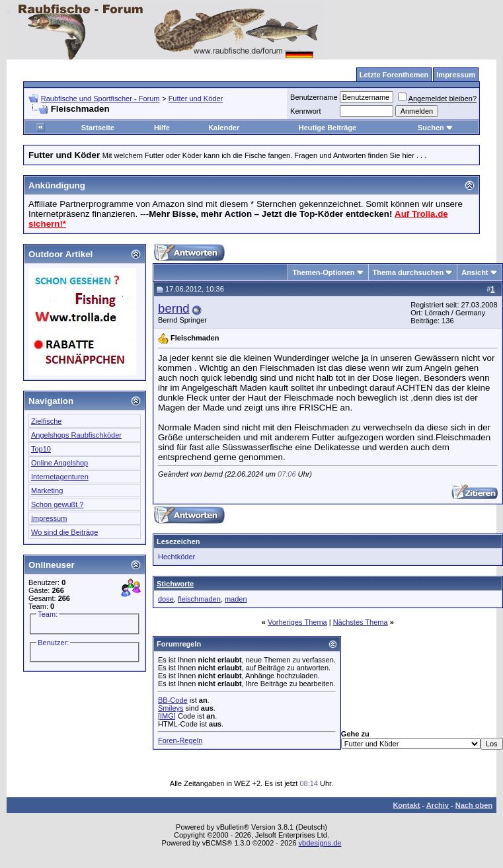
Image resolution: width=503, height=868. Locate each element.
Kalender (224, 128)
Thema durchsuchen (408, 272)
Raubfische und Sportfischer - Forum (100, 99)
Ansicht (475, 272)
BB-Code (173, 700)
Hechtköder (176, 557)
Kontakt (406, 805)
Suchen (436, 128)
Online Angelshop (59, 463)
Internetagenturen (60, 477)
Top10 (41, 449)
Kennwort (305, 111)
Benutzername (314, 97)
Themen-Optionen (323, 272)
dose (166, 599)
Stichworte (175, 584)
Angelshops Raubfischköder (76, 435)
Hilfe (162, 128)
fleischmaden (199, 599)
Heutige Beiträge (328, 128)
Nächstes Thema (361, 622)
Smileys (171, 708)
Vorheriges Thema (297, 622)
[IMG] (167, 716)
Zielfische (46, 421)
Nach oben (474, 805)
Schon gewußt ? (58, 504)
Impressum (49, 518)
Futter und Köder (196, 99)
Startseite (98, 128)
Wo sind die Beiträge (64, 532)
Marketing (47, 491)
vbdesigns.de (320, 843)
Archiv (438, 805)
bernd (174, 308)
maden (236, 599)
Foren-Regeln (180, 740)
